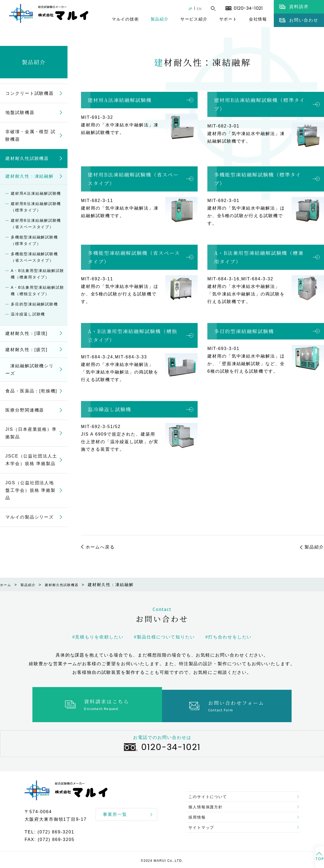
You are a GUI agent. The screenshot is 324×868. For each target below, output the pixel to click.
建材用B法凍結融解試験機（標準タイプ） (259, 104)
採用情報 (199, 816)
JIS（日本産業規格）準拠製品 (31, 433)
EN (198, 9)
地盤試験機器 (20, 112)
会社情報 (258, 19)
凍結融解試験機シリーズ (30, 370)
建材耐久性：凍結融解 (30, 176)
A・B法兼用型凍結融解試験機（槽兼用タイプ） (259, 257)
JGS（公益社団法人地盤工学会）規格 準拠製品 (31, 490)
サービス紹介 (194, 19)
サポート (228, 19)
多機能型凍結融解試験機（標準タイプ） (258, 179)
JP (186, 9)
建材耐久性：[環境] (26, 333)
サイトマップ (204, 829)
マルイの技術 (125, 19)
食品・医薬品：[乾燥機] (31, 391)
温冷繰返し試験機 (109, 409)
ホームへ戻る (100, 547)
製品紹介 (160, 19)
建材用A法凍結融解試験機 (120, 100)
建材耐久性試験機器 (27, 158)
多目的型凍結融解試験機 (244, 331)
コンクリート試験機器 (30, 93)
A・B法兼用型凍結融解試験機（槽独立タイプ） (132, 335)
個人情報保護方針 (209, 803)
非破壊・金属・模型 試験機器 (31, 135)
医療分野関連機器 (25, 410)
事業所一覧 (115, 812)
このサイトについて (211, 790)
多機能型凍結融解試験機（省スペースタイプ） (134, 257)
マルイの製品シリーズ (30, 517)
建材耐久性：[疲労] (26, 350)
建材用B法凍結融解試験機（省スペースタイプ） (133, 179)
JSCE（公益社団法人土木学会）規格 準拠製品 (31, 460)
